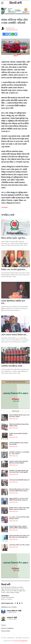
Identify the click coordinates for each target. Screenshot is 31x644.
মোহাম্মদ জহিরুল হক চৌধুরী (14, 611)
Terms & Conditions (7, 628)
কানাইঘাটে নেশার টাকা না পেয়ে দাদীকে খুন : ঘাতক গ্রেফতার (19, 453)
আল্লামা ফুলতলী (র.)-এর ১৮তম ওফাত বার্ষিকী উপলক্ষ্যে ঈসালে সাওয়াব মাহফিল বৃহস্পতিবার (19, 500)
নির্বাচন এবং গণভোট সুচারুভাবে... (14, 270)
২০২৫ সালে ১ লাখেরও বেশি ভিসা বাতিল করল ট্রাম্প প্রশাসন (19, 518)
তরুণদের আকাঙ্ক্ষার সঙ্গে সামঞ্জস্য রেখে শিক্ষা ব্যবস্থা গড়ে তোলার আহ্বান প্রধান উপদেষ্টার (19, 537)
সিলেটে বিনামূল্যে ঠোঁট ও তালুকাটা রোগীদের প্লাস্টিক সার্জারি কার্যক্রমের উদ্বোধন (18, 528)
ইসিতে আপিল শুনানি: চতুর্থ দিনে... (14, 238)
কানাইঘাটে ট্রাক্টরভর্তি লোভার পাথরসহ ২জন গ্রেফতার (19, 444)
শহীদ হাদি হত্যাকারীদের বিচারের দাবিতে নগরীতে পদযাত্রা (19, 425)
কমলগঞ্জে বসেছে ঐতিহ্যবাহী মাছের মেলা (19, 480)
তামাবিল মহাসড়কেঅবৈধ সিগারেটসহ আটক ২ (18, 434)
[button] (2, 3)
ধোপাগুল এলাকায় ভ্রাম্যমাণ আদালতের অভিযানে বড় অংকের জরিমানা (19, 462)
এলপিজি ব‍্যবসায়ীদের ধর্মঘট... (13, 366)
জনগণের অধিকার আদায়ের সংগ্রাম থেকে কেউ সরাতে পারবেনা (19, 416)
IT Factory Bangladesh (20, 641)
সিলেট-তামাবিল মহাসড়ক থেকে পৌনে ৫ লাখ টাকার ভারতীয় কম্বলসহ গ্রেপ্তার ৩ (19, 490)
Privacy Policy (6, 631)
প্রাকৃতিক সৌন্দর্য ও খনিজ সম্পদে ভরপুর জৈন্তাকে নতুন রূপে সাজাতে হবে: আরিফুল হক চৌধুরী (19, 509)
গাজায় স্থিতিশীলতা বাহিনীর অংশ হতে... (13, 302)
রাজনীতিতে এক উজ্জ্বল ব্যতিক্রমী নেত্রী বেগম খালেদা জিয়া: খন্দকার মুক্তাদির (19, 472)
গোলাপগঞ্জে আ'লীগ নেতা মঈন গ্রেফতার (19, 545)
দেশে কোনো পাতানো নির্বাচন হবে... (15, 335)
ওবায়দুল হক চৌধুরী (12, 618)
